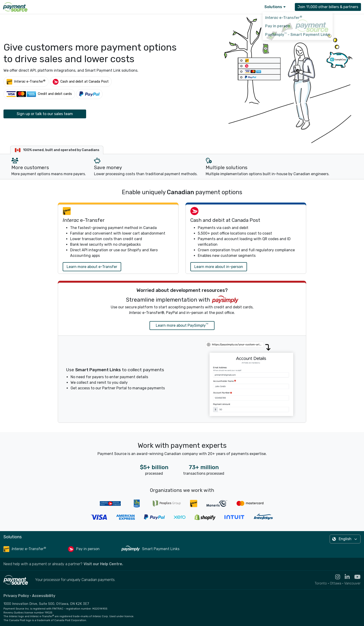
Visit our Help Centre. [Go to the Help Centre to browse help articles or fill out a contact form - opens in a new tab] (103, 564)
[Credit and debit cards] (39, 94)
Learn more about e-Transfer (92, 267)
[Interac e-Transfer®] (26, 82)
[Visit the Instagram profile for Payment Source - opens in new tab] (335, 577)
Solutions (275, 7)
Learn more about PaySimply (182, 325)
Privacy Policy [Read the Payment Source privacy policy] (16, 596)
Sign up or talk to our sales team (45, 114)
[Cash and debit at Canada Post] (81, 82)
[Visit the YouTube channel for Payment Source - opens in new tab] (355, 577)
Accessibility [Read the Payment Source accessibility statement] (44, 596)
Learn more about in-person (219, 267)
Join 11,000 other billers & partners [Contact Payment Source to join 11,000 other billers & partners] (328, 7)
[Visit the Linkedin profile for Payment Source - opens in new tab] (345, 577)
